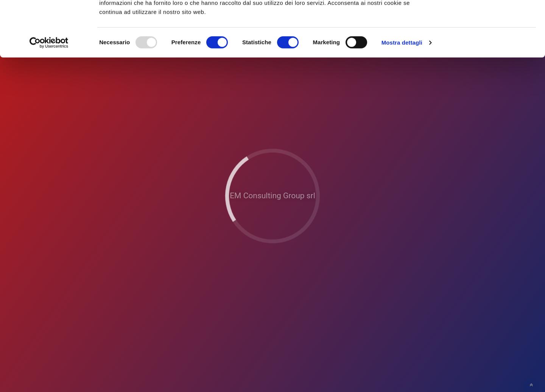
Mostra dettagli (402, 94)
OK (482, 18)
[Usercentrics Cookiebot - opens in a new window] (49, 95)
